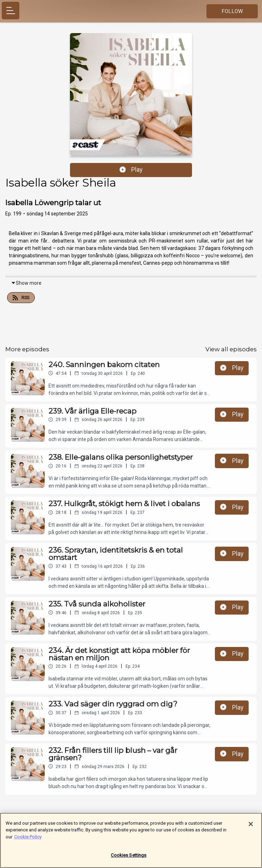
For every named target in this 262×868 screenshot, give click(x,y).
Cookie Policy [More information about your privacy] (28, 840)
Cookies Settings (129, 858)
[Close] (251, 827)
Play (131, 170)
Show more (26, 283)
